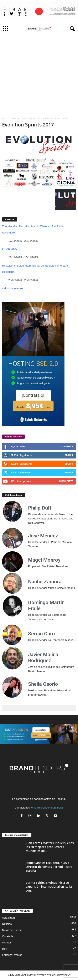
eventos (7, 942)
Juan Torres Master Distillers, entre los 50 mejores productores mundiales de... (50, 847)
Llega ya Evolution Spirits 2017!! (26, 118)
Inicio (5, 118)
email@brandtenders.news (47, 808)
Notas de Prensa (12, 930)
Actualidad (8, 918)
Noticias (7, 924)
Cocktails (8, 936)
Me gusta (67, 446)
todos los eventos (13, 288)
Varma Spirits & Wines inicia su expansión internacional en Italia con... (49, 887)
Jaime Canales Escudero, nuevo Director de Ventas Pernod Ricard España (49, 867)
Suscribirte (66, 481)
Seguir (69, 455)
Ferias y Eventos (12, 955)
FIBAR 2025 (9, 249)
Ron (5, 949)
